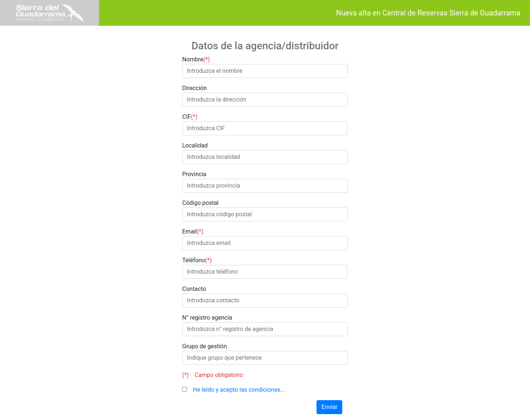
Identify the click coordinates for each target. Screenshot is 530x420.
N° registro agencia (207, 318)
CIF (190, 117)
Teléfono (197, 260)
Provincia (194, 174)
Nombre (196, 60)
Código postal (200, 203)
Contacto (194, 289)
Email (193, 232)
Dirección (195, 88)
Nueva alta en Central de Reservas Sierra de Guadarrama (425, 13)
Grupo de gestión (205, 346)
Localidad (195, 145)
